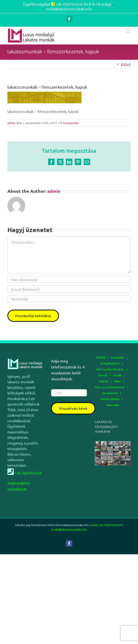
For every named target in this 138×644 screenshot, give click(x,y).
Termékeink (110, 393)
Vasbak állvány (110, 399)
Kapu (117, 381)
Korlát (117, 375)
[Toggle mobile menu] (128, 31)
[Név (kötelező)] (69, 279)
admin (11, 123)
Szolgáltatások (110, 363)
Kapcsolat (113, 405)
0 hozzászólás (69, 123)
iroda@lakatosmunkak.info (69, 9)
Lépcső (103, 375)
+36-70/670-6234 (69, 4)
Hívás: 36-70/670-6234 (106, 525)
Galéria (103, 381)
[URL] (69, 299)
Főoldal (101, 357)
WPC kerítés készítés (110, 369)
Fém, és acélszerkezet (110, 387)
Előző (126, 64)
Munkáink (118, 357)
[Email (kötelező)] (69, 289)
